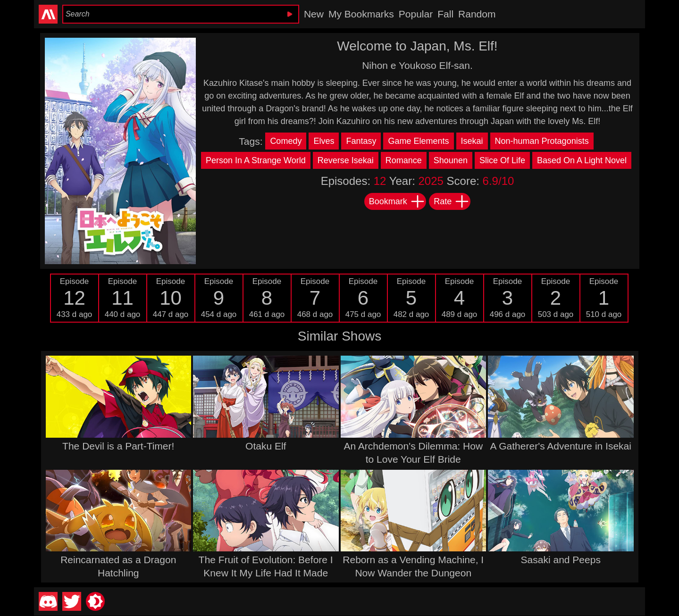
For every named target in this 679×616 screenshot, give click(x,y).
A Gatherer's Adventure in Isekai (561, 446)
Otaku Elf (266, 446)
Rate (452, 201)
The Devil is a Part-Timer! (118, 446)
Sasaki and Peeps (561, 560)
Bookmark (397, 201)
